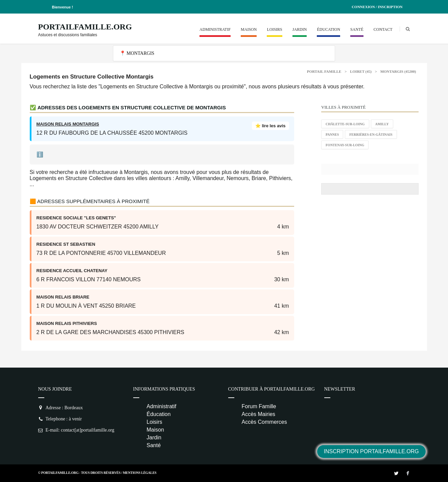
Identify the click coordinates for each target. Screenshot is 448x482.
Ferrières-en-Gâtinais (371, 135)
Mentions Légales (139, 473)
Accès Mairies (259, 414)
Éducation (328, 29)
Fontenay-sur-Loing (345, 145)
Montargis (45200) (398, 71)
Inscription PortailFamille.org (371, 451)
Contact (383, 29)
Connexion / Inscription (377, 7)
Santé (357, 29)
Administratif (215, 29)
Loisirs (274, 29)
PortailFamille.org (85, 27)
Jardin (300, 29)
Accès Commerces (264, 422)
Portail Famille (324, 71)
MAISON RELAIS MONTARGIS (68, 124)
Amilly (382, 124)
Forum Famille (259, 406)
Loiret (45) (361, 71)
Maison (249, 29)
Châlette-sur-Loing (345, 124)
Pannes (332, 135)
